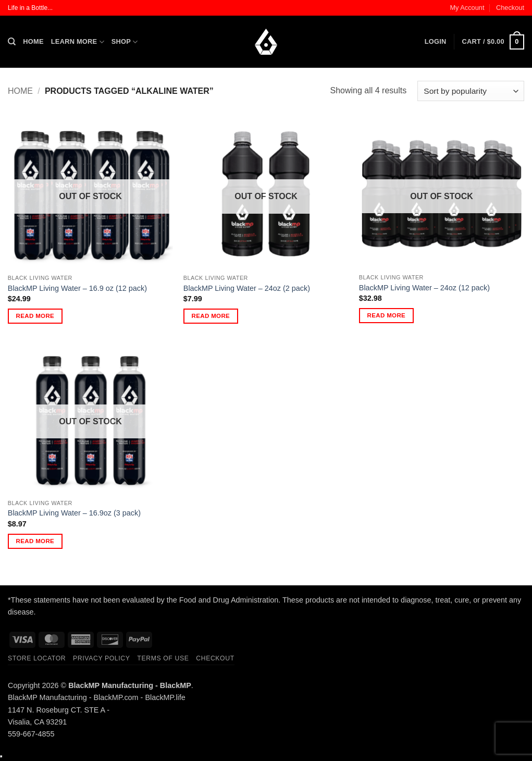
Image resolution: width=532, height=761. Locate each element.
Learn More (78, 42)
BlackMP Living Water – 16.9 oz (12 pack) (77, 288)
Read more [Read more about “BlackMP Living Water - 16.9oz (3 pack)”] (35, 541)
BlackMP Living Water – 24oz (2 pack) (247, 288)
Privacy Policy (101, 658)
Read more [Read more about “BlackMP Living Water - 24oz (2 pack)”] (211, 316)
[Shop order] (471, 91)
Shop (125, 42)
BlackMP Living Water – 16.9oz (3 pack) (74, 513)
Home (33, 41)
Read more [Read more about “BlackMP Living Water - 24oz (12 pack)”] (387, 315)
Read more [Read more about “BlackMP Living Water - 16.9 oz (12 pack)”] (35, 316)
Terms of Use (163, 658)
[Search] (12, 42)
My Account (467, 8)
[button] (436, 42)
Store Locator (37, 658)
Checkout (510, 8)
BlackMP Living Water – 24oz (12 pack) (424, 288)
